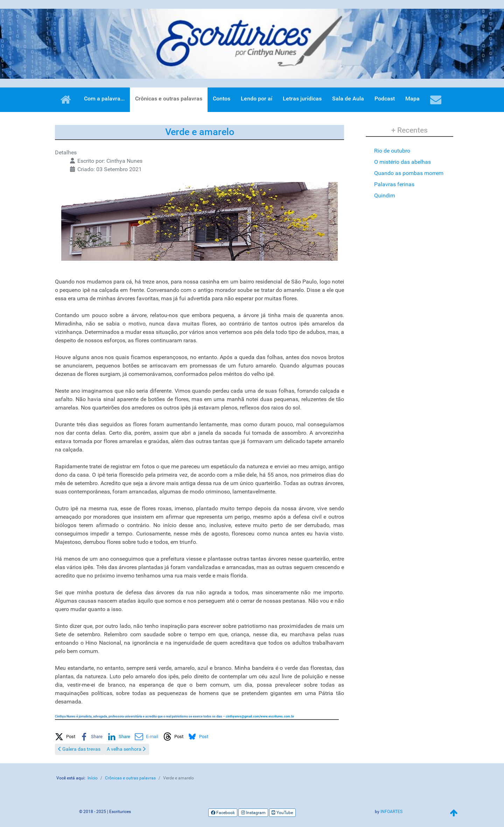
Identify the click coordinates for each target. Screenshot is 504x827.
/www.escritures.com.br (260, 716)
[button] (65, 735)
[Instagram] (253, 812)
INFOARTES (391, 812)
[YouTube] (282, 812)
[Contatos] (437, 100)
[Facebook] (223, 812)
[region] (252, 44)
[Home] (67, 100)
